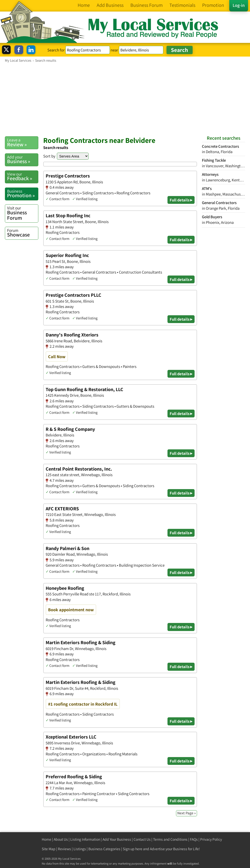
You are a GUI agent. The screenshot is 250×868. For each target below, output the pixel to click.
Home (47, 839)
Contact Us (142, 839)
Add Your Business (117, 839)
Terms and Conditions (170, 839)
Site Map (49, 849)
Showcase (23, 233)
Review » (23, 142)
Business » (23, 159)
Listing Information (85, 839)
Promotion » (23, 194)
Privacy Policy (211, 839)
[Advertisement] (125, 99)
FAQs (194, 839)
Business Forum (23, 213)
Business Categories (104, 849)
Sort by (49, 156)
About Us (61, 839)
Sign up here (133, 849)
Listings (80, 849)
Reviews (64, 849)
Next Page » (187, 813)
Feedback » (23, 177)
